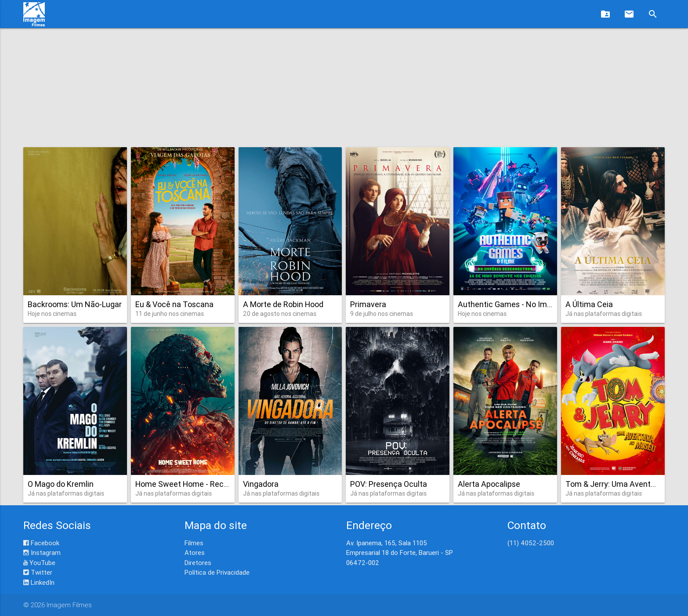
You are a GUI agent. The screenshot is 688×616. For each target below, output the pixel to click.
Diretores (198, 563)
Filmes (194, 543)
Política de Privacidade (217, 572)
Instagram (42, 553)
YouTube (39, 563)
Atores (195, 553)
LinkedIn (39, 582)
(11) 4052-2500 (531, 543)
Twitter (38, 572)
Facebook (41, 543)
